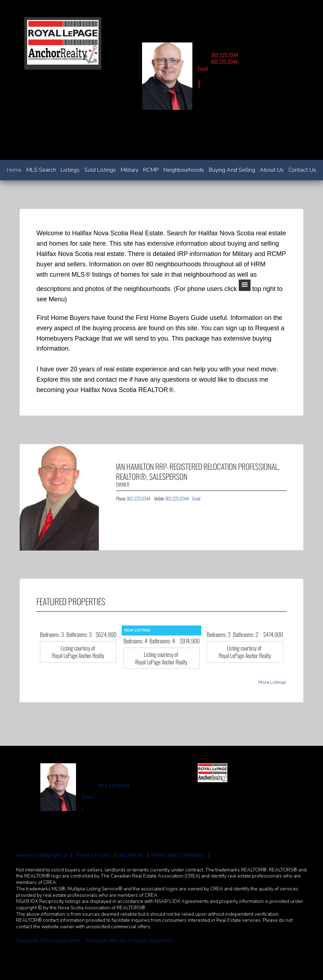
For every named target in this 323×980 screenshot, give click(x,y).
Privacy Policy (93, 855)
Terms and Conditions (177, 855)
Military (130, 170)
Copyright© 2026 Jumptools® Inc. (49, 940)
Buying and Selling (232, 170)
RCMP (151, 170)
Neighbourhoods (184, 170)
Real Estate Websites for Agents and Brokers (129, 940)
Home (14, 170)
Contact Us (302, 170)
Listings (70, 170)
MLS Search (41, 170)
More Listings (272, 682)
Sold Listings (100, 170)
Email (203, 68)
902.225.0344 (225, 55)
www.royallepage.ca (41, 855)
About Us (272, 170)
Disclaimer (130, 855)
